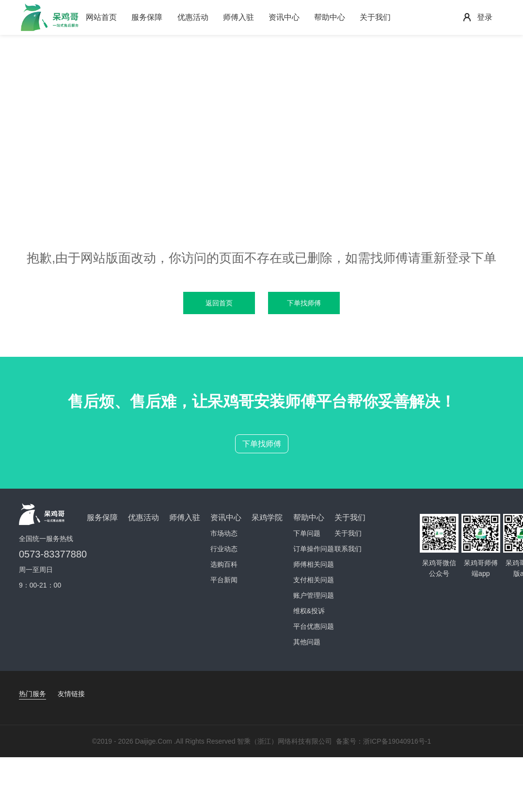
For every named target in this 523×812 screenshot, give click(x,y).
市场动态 (224, 533)
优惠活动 (193, 17)
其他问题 (307, 642)
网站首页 (101, 17)
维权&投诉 (309, 611)
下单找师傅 (262, 444)
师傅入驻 (238, 17)
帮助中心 (330, 17)
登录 (485, 17)
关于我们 (375, 17)
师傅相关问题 (314, 564)
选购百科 (224, 564)
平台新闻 (224, 580)
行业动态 (224, 549)
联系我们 (348, 549)
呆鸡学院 (267, 517)
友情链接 (71, 694)
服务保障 (147, 17)
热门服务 (32, 694)
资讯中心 (284, 17)
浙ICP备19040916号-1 (397, 741)
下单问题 (307, 533)
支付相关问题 (314, 580)
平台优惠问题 (314, 626)
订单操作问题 (314, 549)
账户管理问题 (314, 595)
